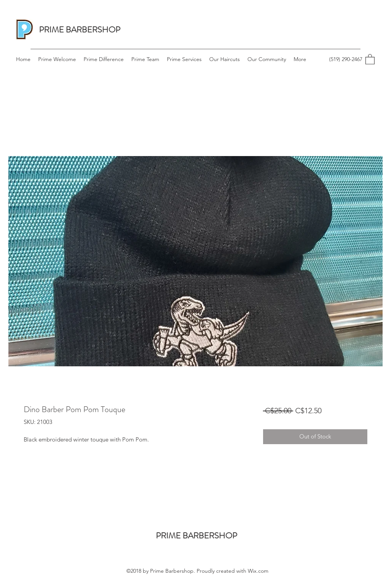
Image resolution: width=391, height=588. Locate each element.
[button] (370, 59)
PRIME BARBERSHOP (80, 30)
